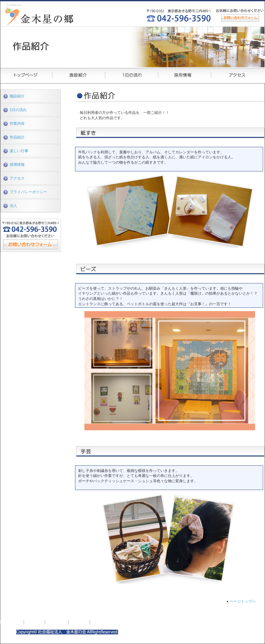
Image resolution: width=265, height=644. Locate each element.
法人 (13, 208)
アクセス (17, 180)
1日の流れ (18, 110)
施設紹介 (17, 96)
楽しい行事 (19, 152)
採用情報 (17, 166)
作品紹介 (17, 138)
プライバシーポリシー (28, 194)
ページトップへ (243, 602)
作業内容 (17, 124)
